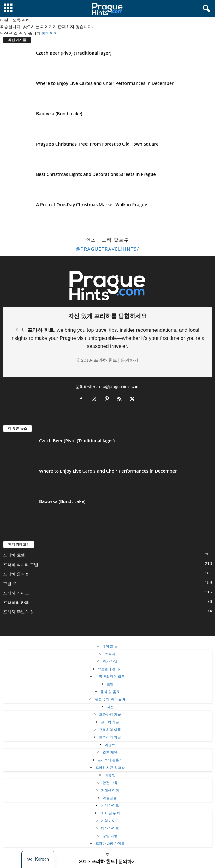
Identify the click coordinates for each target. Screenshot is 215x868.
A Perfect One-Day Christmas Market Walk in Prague (92, 205)
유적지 (110, 654)
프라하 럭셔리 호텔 (21, 565)
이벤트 (110, 745)
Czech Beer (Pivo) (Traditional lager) (74, 53)
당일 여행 (110, 836)
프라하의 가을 (110, 737)
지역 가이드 (110, 820)
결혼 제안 (110, 752)
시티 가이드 (110, 805)
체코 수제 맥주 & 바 (110, 699)
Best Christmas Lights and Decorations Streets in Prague (96, 174)
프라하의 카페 (16, 602)
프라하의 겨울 (110, 714)
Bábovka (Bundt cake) (59, 114)
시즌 (110, 707)
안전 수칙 (110, 783)
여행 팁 (110, 775)
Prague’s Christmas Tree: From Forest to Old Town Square (97, 144)
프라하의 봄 (110, 722)
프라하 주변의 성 (19, 612)
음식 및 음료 (110, 692)
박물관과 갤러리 (110, 669)
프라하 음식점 (16, 574)
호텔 (110, 684)
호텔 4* (10, 583)
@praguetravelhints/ (107, 249)
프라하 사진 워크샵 (110, 767)
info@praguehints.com (119, 387)
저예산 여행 (110, 790)
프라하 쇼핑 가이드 (110, 843)
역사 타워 (110, 661)
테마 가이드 (110, 828)
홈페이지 (50, 33)
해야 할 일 (110, 646)
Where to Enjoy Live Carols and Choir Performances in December (105, 83)
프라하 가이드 (16, 593)
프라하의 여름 (110, 729)
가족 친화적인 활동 (110, 676)
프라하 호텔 (14, 555)
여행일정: (110, 798)
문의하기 (129, 360)
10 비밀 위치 (110, 813)
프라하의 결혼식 (110, 760)
